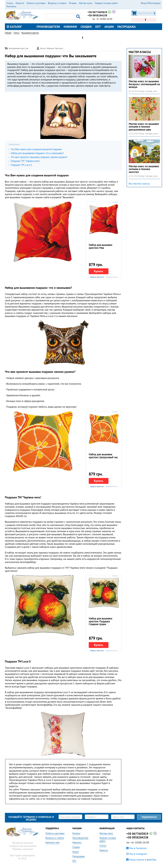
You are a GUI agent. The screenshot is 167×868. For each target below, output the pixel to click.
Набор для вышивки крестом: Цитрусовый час (103, 456)
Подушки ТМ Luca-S (21, 165)
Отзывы (73, 3)
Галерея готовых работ (106, 3)
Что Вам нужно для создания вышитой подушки (36, 149)
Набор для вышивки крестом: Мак (100, 246)
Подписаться (149, 817)
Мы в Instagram (137, 854)
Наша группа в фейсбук (141, 860)
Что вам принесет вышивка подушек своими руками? (39, 157)
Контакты (11, 6)
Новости (20, 3)
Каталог (14, 27)
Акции (109, 27)
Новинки (70, 27)
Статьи (10, 3)
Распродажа (127, 27)
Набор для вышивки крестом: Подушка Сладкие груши (100, 621)
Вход (143, 3)
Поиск (79, 17)
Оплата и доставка (36, 3)
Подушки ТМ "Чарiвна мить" (25, 161)
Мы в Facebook (137, 848)
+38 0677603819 (102, 12)
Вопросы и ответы (57, 3)
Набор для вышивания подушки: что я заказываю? (37, 153)
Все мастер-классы (139, 184)
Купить (99, 271)
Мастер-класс (86, 3)
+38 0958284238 (97, 15)
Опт (98, 27)
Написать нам (52, 842)
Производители (48, 27)
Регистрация (154, 3)
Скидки (86, 27)
